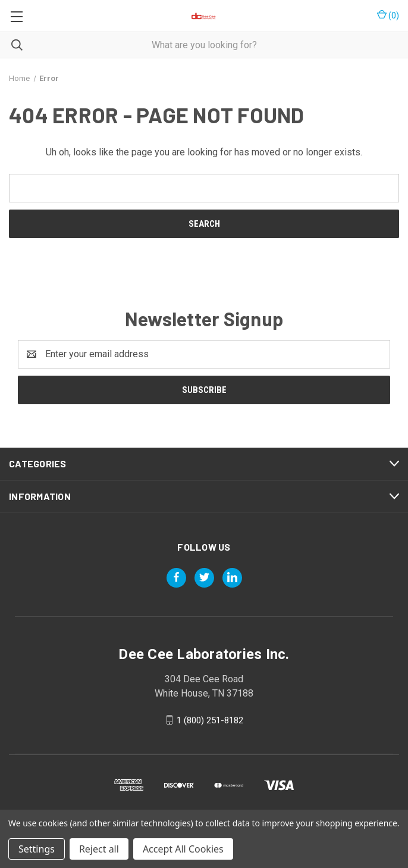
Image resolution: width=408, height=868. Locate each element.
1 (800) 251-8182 (210, 720)
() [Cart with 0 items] (388, 15)
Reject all (99, 849)
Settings (37, 849)
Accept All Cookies (183, 849)
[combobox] (204, 45)
